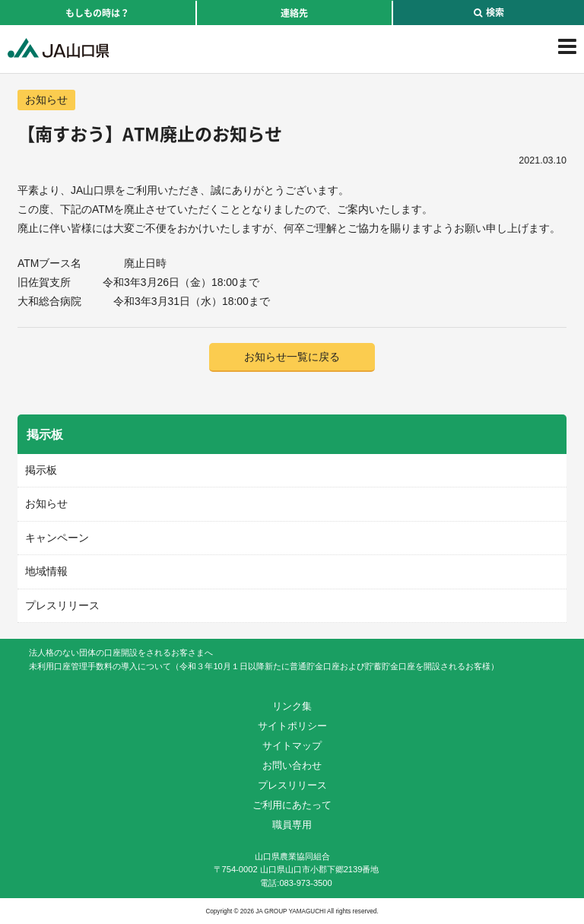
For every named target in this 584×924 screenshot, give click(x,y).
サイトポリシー (292, 726)
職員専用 (292, 825)
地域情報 (46, 571)
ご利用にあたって (292, 805)
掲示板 (41, 470)
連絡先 (294, 13)
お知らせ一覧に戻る (292, 357)
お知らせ (46, 100)
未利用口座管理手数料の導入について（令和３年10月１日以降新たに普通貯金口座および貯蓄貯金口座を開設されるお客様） (263, 666)
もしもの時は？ (97, 13)
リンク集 (292, 706)
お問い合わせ (292, 765)
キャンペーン (57, 538)
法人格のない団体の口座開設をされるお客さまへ (121, 653)
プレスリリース (62, 605)
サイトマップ (292, 746)
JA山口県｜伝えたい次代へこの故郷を (58, 48)
